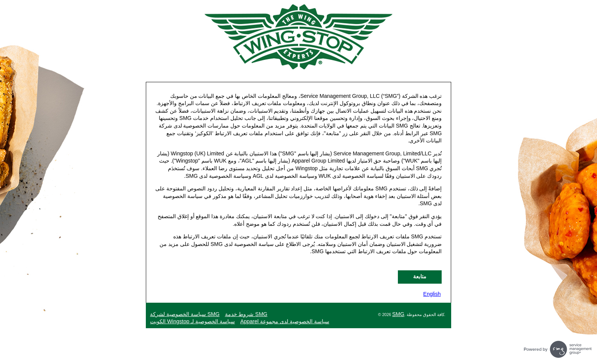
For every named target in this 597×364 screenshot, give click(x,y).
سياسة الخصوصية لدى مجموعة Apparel (285, 321)
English (432, 294)
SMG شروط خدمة (246, 314)
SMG (398, 314)
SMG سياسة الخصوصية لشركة (185, 314)
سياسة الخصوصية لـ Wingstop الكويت (192, 321)
